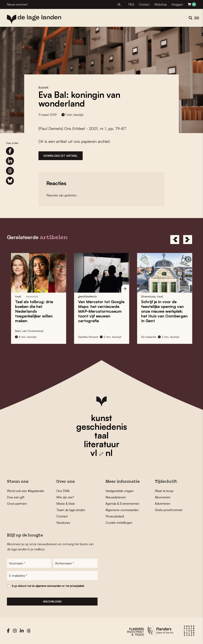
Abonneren (163, 497)
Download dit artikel (61, 156)
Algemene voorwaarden (122, 510)
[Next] (188, 240)
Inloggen (177, 4)
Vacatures (63, 523)
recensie (33, 297)
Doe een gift (16, 497)
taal (101, 435)
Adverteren (163, 504)
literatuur (102, 444)
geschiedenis (102, 427)
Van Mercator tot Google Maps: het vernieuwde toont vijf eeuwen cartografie (102, 311)
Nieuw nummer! (17, 4)
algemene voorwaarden (48, 586)
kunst (101, 418)
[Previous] (175, 240)
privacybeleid (77, 586)
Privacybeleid (115, 516)
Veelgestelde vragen (120, 491)
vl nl (101, 453)
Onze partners (17, 504)
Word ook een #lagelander (26, 491)
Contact (144, 4)
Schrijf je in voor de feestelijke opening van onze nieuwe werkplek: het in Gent (166, 311)
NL (119, 4)
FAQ (131, 4)
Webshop (161, 4)
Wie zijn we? (65, 497)
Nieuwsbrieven (116, 497)
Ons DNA (63, 491)
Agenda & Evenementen (122, 504)
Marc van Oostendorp (31, 331)
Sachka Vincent (89, 337)
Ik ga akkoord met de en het (48, 586)
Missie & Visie (66, 504)
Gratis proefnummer (169, 510)
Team (71, 510)
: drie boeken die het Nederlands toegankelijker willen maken (35, 311)
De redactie (150, 337)
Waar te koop (164, 491)
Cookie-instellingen (119, 523)
